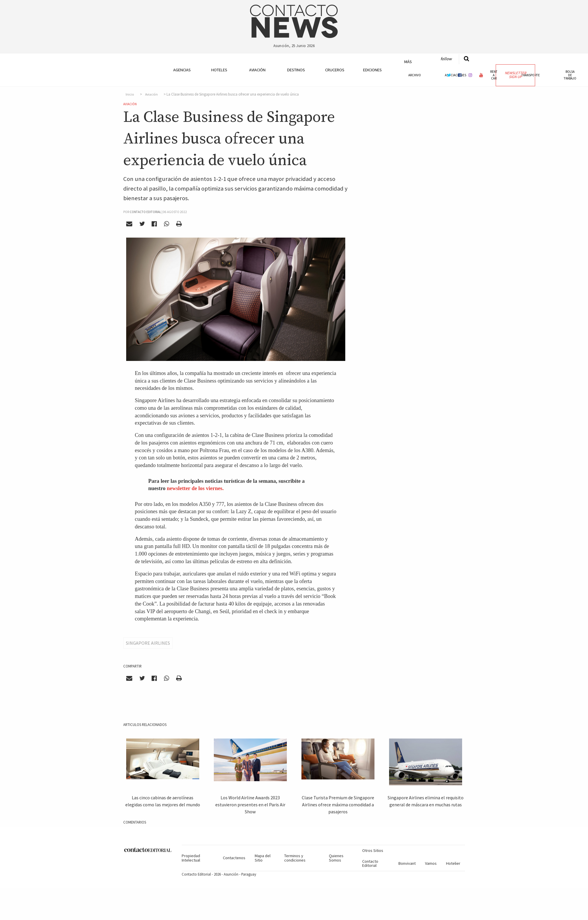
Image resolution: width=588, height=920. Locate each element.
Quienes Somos (336, 858)
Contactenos (234, 858)
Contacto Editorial (370, 863)
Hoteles (219, 70)
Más (408, 62)
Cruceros (334, 70)
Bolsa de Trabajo (570, 75)
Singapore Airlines (148, 643)
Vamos (431, 863)
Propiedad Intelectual (191, 858)
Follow (446, 59)
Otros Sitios (373, 850)
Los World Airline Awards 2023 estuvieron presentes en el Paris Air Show (250, 805)
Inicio (130, 94)
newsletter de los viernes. (195, 488)
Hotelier (453, 863)
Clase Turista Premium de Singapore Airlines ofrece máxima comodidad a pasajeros (338, 805)
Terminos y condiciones (295, 858)
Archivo (415, 75)
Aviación (257, 70)
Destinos (296, 70)
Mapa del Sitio (263, 858)
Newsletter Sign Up (515, 75)
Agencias (182, 70)
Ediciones (372, 70)
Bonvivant (407, 863)
